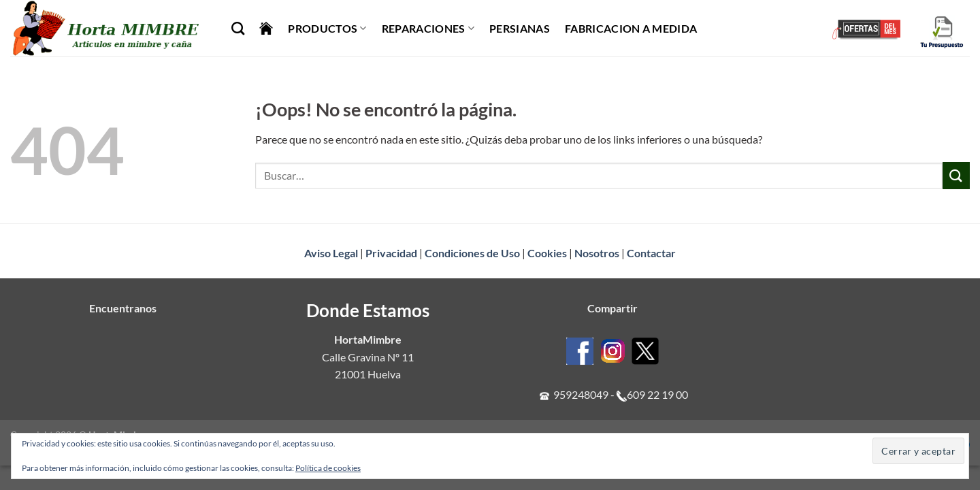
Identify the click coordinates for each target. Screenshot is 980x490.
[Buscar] (238, 28)
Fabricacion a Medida (631, 28)
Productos (327, 29)
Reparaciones (428, 29)
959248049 (581, 394)
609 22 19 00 (657, 394)
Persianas (520, 28)
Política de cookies (328, 468)
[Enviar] (956, 175)
